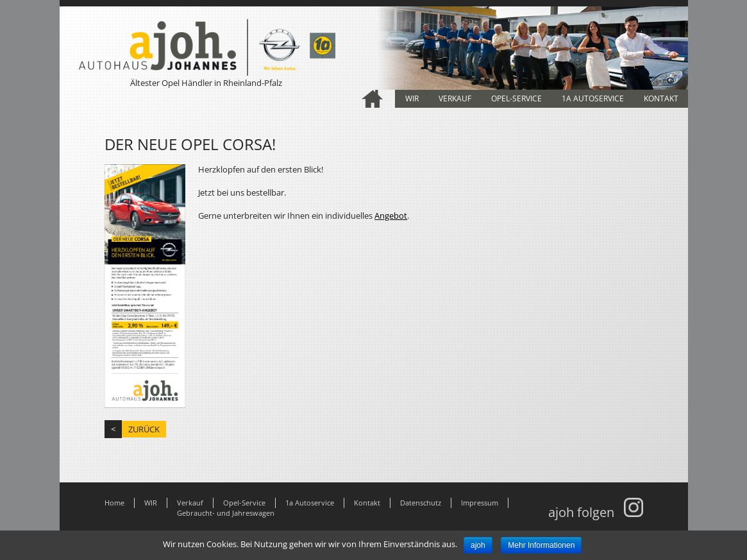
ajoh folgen (596, 512)
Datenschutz (421, 503)
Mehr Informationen (541, 545)
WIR (412, 98)
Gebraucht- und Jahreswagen (226, 513)
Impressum (480, 503)
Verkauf (455, 98)
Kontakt (661, 98)
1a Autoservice (593, 98)
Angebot (391, 216)
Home (373, 99)
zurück (144, 429)
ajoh (478, 545)
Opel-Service (516, 98)
